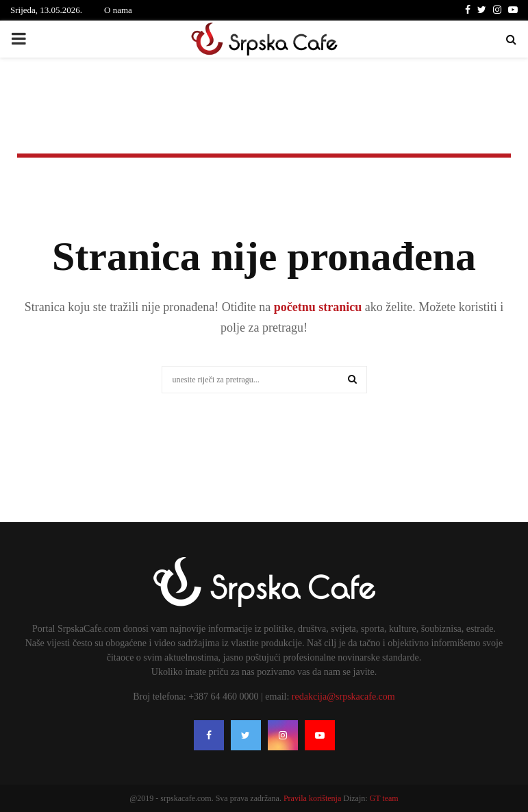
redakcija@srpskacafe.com (343, 697)
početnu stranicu (316, 307)
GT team (384, 798)
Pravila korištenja (313, 798)
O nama (118, 10)
